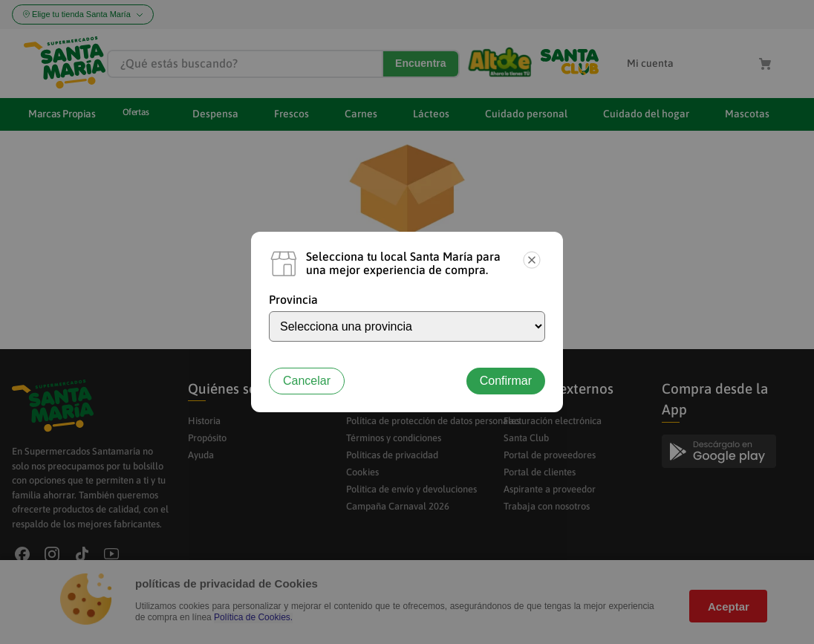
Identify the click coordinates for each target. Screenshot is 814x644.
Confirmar (506, 381)
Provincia (293, 299)
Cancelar (307, 381)
